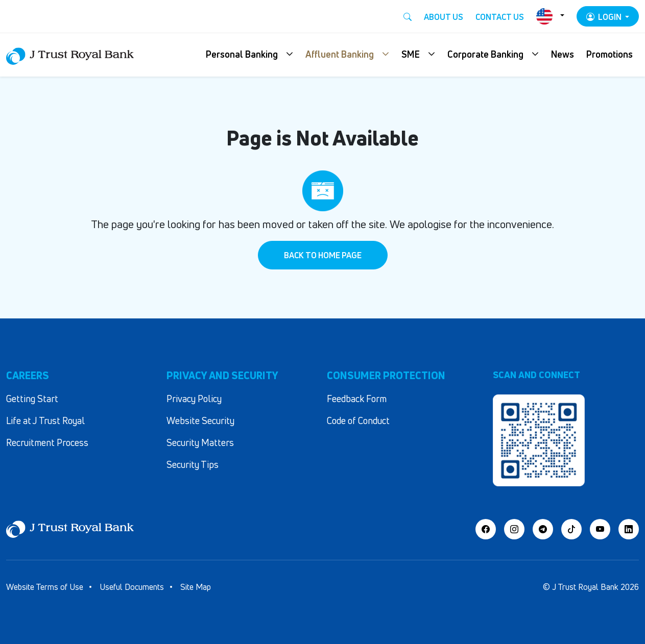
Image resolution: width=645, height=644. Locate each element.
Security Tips (193, 464)
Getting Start (32, 399)
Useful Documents (132, 587)
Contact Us (500, 17)
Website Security (200, 420)
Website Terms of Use (45, 587)
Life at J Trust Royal (45, 420)
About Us (444, 17)
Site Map (196, 587)
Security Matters (200, 442)
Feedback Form (357, 399)
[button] (249, 55)
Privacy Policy (194, 399)
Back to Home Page (323, 255)
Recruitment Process (47, 442)
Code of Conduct (358, 420)
